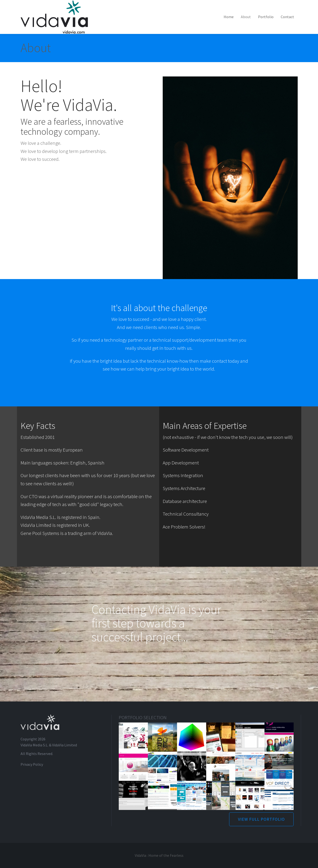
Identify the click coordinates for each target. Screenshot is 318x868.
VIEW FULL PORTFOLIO (261, 819)
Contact (287, 17)
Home (229, 17)
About (246, 17)
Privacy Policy (32, 764)
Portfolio (266, 17)
